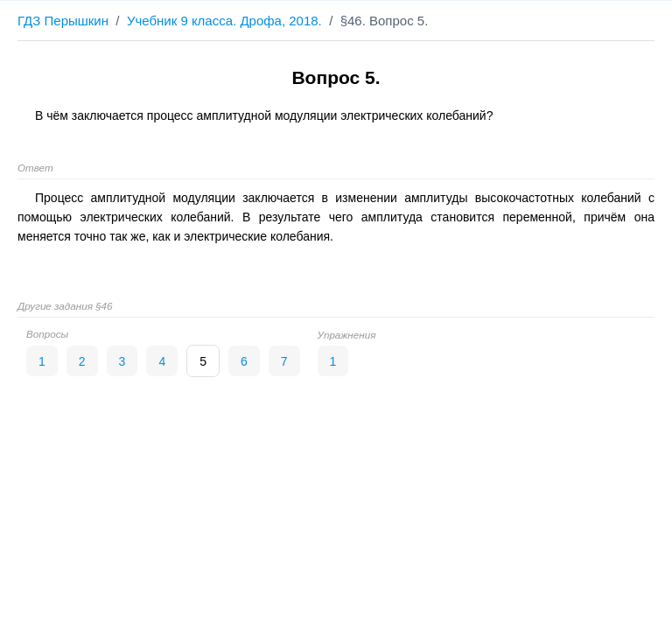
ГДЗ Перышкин (63, 21)
